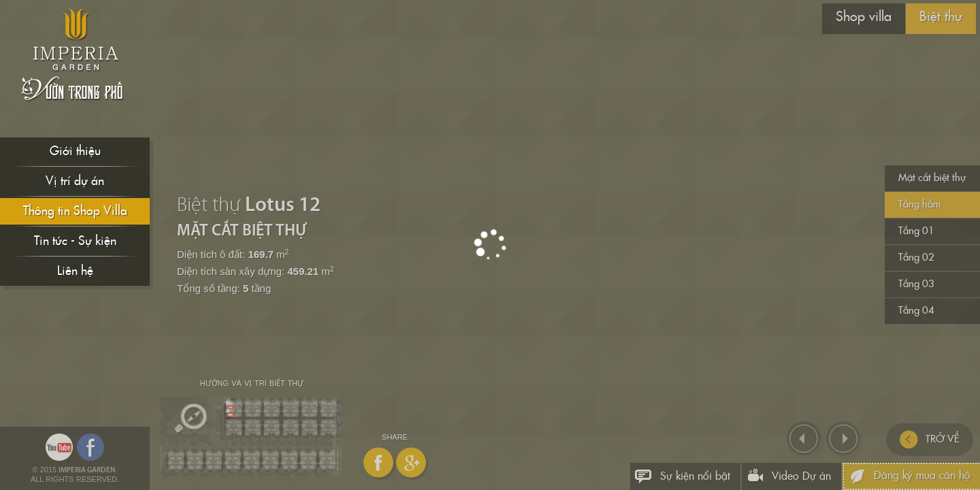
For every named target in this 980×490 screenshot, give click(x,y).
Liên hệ (75, 271)
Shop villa (864, 17)
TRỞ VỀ (930, 440)
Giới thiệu (75, 151)
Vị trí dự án (75, 181)
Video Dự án (801, 476)
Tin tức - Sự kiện (75, 241)
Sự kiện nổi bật (695, 476)
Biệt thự (941, 17)
